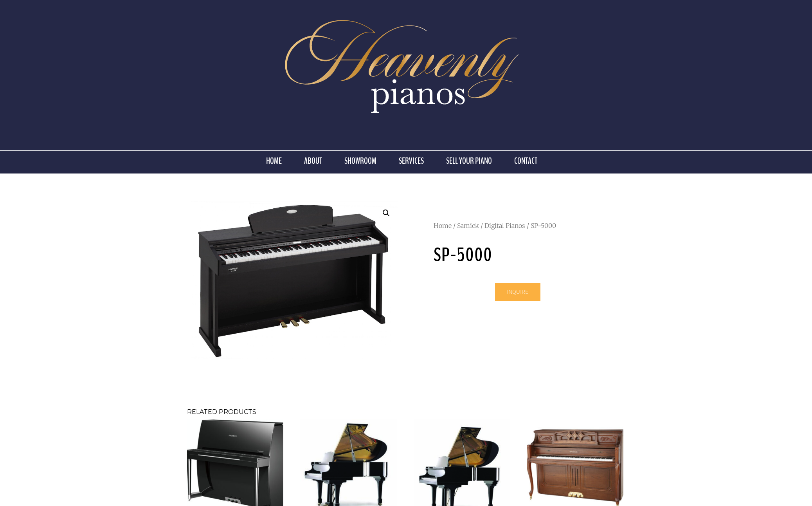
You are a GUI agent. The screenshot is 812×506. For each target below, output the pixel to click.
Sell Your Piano (469, 161)
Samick (468, 226)
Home (274, 161)
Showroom (360, 161)
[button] (386, 213)
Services (411, 161)
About (313, 161)
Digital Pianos (505, 226)
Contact (526, 161)
